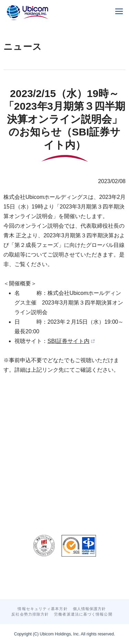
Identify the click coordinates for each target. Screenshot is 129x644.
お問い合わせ (43, 585)
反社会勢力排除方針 (30, 614)
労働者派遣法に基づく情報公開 (83, 614)
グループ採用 (100, 579)
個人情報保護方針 (90, 609)
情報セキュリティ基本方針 (42, 609)
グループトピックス (56, 579)
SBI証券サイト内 (68, 341)
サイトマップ (79, 585)
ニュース (17, 579)
